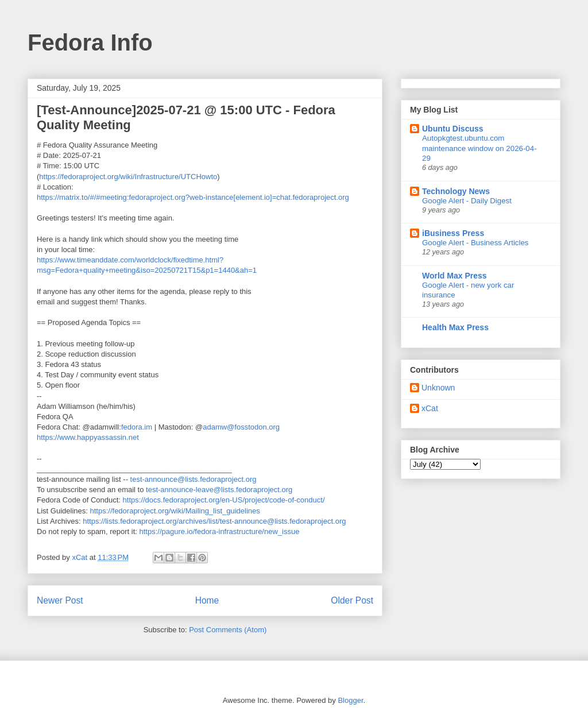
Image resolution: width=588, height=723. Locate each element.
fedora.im (137, 427)
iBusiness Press (453, 233)
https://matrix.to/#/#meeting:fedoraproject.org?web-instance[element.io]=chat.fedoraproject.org (193, 197)
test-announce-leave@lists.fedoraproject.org (219, 490)
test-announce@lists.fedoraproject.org (194, 479)
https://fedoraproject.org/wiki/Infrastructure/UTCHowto (128, 177)
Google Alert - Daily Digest (467, 201)
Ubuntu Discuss (453, 129)
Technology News (456, 191)
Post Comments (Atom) (228, 630)
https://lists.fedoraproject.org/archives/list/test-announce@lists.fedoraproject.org (214, 521)
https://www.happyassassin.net (88, 437)
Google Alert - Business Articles (475, 243)
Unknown (438, 388)
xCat (430, 408)
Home (207, 600)
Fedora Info (90, 42)
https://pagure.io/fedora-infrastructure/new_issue (219, 531)
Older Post (352, 600)
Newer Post (60, 600)
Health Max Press (455, 327)
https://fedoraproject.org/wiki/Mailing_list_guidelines (175, 511)
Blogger (350, 700)
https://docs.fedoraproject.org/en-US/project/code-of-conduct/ (224, 500)
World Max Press (454, 276)
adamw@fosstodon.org (241, 427)
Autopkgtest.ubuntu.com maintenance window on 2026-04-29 (479, 148)
